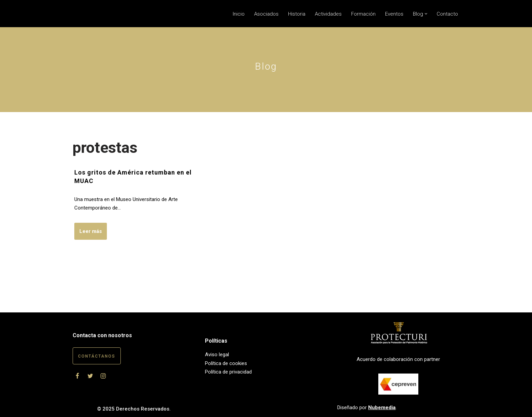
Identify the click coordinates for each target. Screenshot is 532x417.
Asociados (266, 14)
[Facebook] (77, 376)
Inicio (239, 14)
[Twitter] (90, 376)
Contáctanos (97, 356)
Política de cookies (226, 363)
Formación (363, 14)
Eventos (394, 14)
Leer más (88, 233)
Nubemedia (382, 407)
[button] (426, 14)
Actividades (328, 14)
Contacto (447, 14)
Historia (297, 14)
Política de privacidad (228, 372)
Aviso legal (217, 355)
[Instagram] (103, 376)
